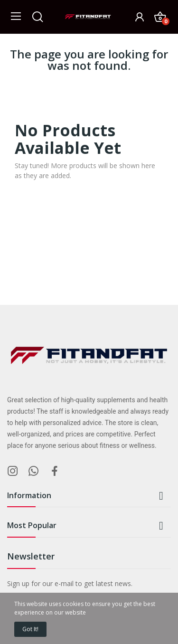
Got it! (30, 629)
